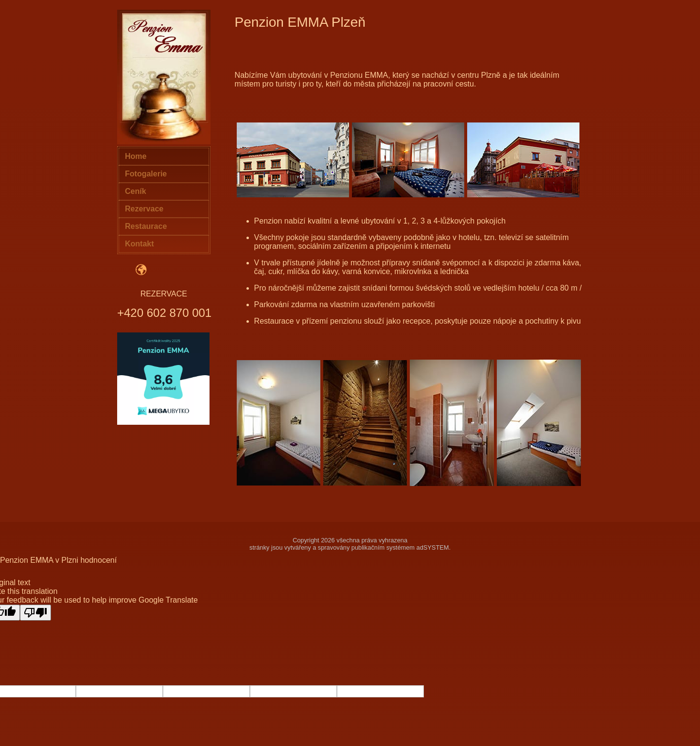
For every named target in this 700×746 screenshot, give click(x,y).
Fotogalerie (146, 174)
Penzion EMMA (26, 560)
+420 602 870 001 (164, 313)
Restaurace (146, 226)
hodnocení (98, 560)
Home (136, 156)
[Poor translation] (35, 613)
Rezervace (144, 209)
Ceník (136, 191)
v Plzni (67, 560)
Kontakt (140, 244)
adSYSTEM (433, 547)
